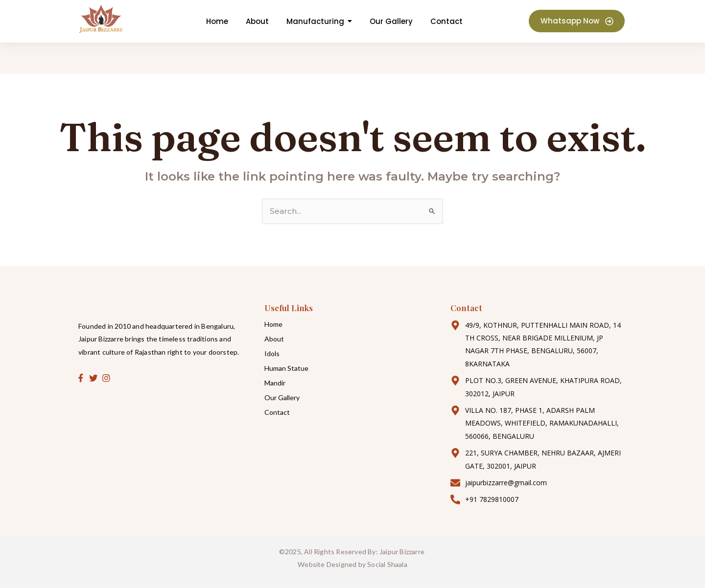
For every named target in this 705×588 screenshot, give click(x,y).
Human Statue (286, 368)
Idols (272, 353)
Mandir (275, 383)
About (274, 339)
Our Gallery (282, 397)
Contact (277, 412)
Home (273, 324)
